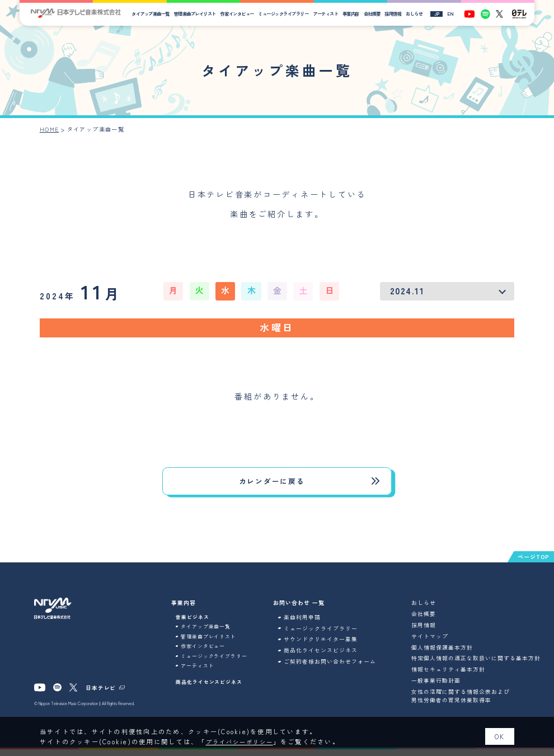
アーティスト (331, 13)
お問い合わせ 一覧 (307, 610)
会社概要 (378, 13)
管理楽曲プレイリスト (201, 13)
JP (442, 14)
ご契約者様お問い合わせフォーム (338, 669)
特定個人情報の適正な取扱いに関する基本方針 (484, 665)
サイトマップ (438, 643)
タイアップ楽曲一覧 (157, 13)
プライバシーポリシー (243, 741)
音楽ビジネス (194, 624)
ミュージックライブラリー (289, 13)
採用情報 (399, 13)
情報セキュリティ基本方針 (457, 677)
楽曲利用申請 (310, 624)
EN (456, 14)
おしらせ (420, 13)
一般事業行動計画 (444, 688)
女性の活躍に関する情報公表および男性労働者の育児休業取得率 (469, 703)
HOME (50, 129)
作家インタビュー (243, 13)
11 (86, 292)
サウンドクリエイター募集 (328, 646)
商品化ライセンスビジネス (213, 697)
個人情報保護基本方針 (450, 654)
